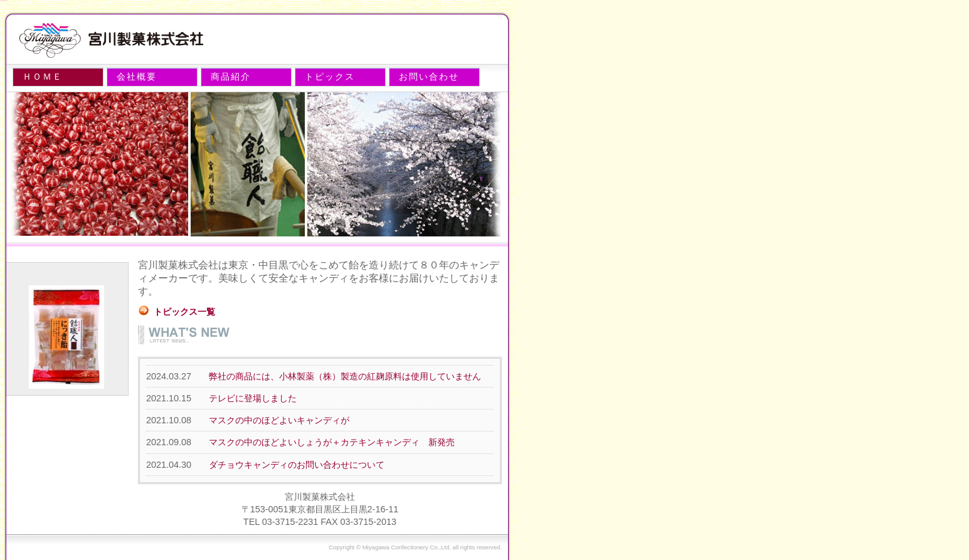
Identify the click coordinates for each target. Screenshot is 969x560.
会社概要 (137, 77)
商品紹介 (231, 77)
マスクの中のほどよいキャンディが (279, 420)
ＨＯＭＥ (43, 77)
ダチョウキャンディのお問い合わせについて (297, 465)
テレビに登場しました (253, 398)
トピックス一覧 (184, 312)
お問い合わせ (429, 77)
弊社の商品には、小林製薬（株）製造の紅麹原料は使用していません (345, 376)
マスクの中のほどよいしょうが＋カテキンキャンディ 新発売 (332, 442)
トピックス (330, 77)
